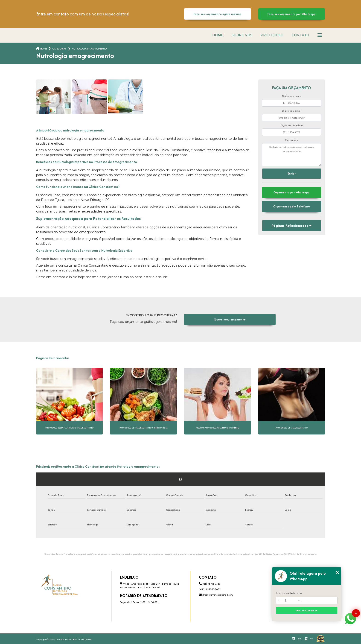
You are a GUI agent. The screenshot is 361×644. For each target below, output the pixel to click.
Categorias (59, 49)
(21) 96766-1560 (210, 584)
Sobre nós (242, 35)
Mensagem (291, 140)
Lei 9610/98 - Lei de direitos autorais (298, 554)
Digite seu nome (292, 96)
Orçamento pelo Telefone (292, 206)
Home (218, 35)
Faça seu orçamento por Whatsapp (292, 14)
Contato (300, 35)
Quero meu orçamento (230, 319)
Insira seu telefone (289, 593)
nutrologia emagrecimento (89, 49)
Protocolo (272, 35)
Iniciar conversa (307, 610)
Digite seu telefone (292, 125)
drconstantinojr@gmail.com (216, 595)
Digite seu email (292, 111)
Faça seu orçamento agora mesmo (217, 14)
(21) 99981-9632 (210, 589)
